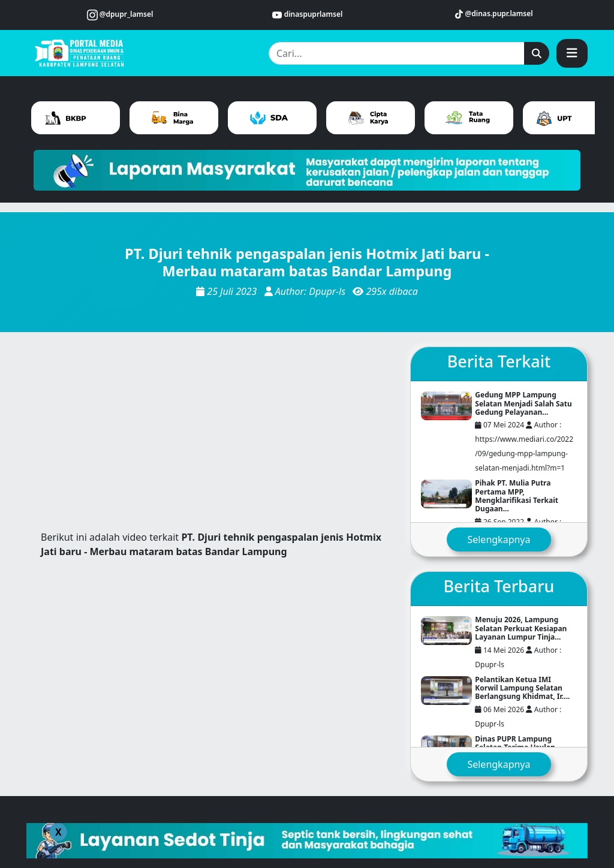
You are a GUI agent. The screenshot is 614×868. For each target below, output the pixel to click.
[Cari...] (397, 53)
